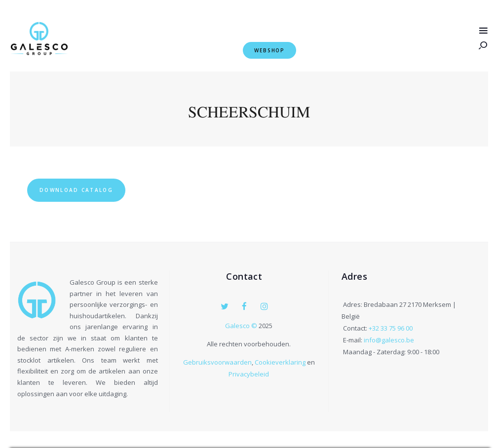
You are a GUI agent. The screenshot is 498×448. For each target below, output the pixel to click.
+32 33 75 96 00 (391, 329)
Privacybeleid (249, 373)
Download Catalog (81, 189)
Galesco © (242, 325)
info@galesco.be (389, 340)
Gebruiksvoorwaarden (217, 362)
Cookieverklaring (280, 362)
